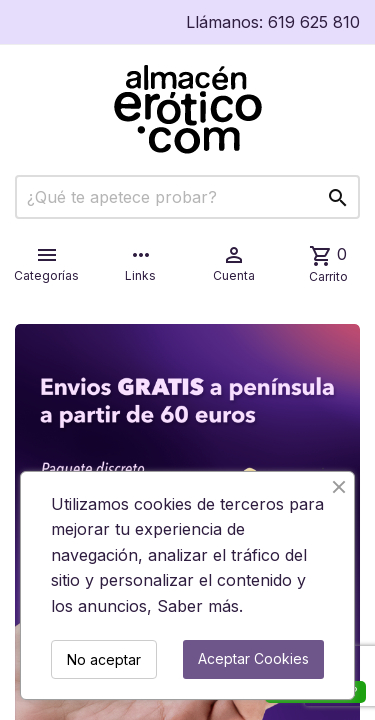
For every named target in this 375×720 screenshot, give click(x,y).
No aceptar (104, 659)
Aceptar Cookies (253, 658)
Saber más (198, 606)
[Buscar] (187, 197)
